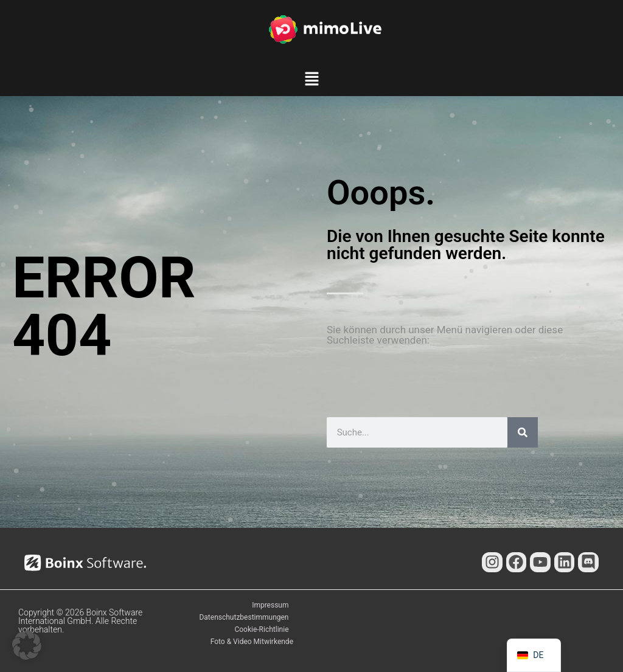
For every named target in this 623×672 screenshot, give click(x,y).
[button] (311, 81)
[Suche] (523, 432)
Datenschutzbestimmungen (244, 617)
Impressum (270, 605)
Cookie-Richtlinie (261, 629)
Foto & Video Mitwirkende (252, 642)
